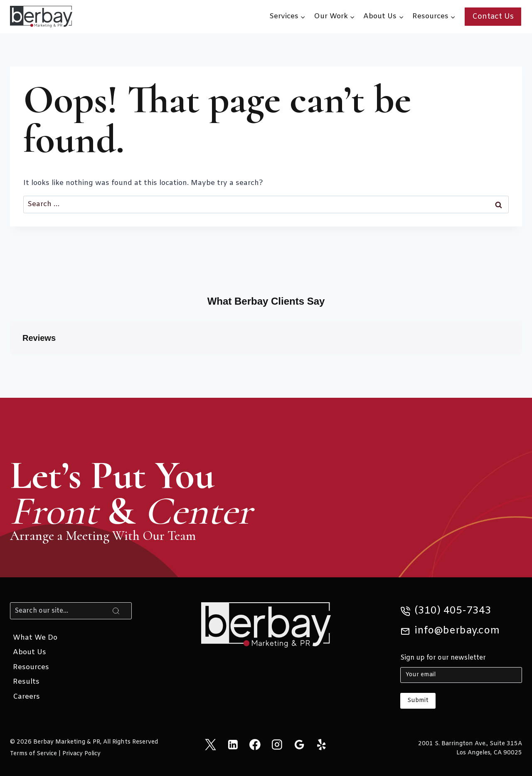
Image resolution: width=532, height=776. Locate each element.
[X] (211, 745)
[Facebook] (255, 745)
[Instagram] (277, 745)
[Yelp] (321, 745)
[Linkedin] (233, 745)
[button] (10, 363)
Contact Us (493, 17)
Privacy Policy (81, 754)
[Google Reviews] (299, 745)
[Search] (71, 611)
